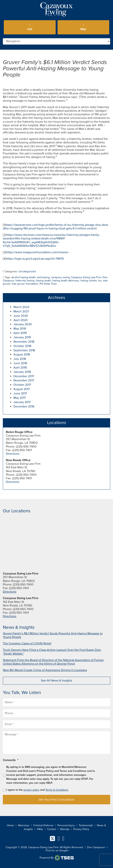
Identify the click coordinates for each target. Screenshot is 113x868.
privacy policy (31, 790)
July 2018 (20, 359)
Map (83, 27)
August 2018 (22, 355)
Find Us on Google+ (57, 851)
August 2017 (22, 389)
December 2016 (24, 407)
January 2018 (22, 372)
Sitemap (65, 829)
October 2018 (22, 346)
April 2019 (20, 333)
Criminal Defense (43, 825)
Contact (52, 829)
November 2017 (24, 380)
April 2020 (21, 320)
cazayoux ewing (60, 277)
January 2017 (22, 402)
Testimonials (86, 825)
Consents (11, 760)
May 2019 (20, 329)
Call (30, 27)
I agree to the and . (38, 790)
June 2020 (21, 316)
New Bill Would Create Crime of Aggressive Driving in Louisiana (45, 670)
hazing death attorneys (66, 281)
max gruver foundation (25, 284)
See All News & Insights (56, 681)
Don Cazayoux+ (96, 847)
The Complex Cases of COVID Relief (27, 643)
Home (11, 825)
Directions (13, 454)
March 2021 (21, 311)
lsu (100, 281)
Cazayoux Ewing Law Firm (86, 277)
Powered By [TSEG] (57, 858)
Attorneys (24, 825)
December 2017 (24, 376)
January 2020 (23, 324)
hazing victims (89, 281)
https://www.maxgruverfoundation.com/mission (37, 252)
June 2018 (20, 363)
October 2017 (22, 385)
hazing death (43, 281)
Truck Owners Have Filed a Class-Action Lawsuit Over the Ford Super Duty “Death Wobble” (52, 652)
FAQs (40, 829)
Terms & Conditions (57, 790)
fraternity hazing (25, 281)
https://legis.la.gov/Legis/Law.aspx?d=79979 (35, 259)
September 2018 (24, 350)
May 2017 (20, 398)
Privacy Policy (81, 829)
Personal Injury (66, 825)
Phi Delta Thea (48, 284)
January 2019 (22, 337)
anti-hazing (43, 277)
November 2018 (24, 342)
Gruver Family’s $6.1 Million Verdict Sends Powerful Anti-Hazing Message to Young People (55, 69)
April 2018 (20, 368)
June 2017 (20, 393)
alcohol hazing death (23, 277)
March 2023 (21, 307)
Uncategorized (27, 271)
